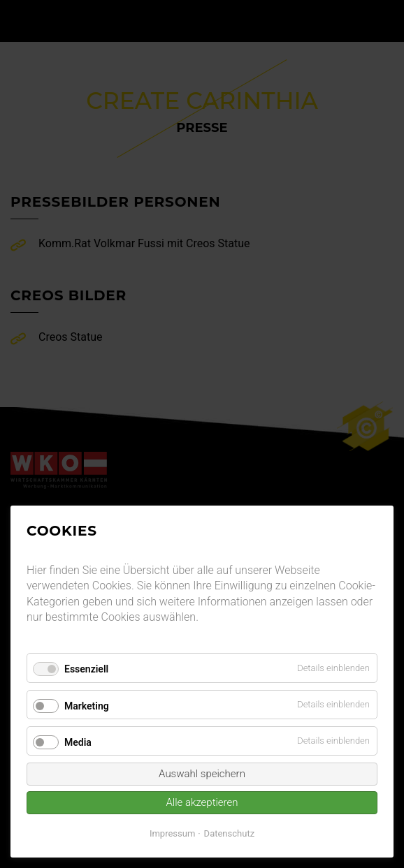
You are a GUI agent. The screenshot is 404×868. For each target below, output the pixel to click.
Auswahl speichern (202, 774)
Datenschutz (229, 833)
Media (78, 742)
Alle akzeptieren (202, 802)
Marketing (87, 706)
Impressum (172, 833)
